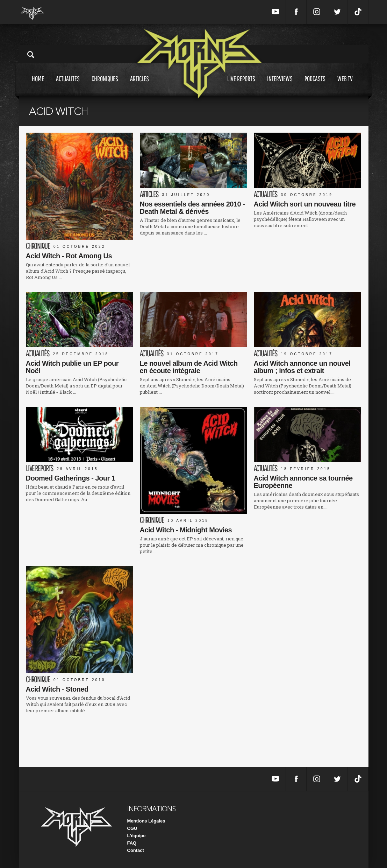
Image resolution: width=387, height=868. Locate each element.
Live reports (241, 85)
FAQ (132, 843)
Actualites (68, 85)
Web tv (345, 85)
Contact (136, 850)
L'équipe (137, 836)
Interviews (280, 85)
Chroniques (105, 85)
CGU (132, 828)
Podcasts (315, 85)
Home (38, 85)
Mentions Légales (146, 821)
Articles (139, 85)
